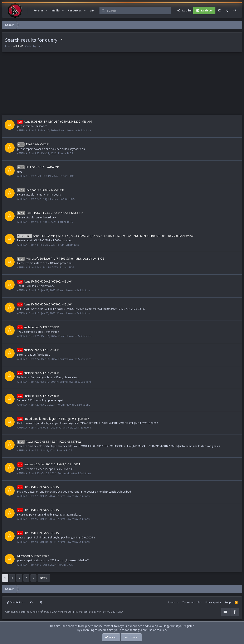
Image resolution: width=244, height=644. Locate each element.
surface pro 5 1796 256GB (38, 327)
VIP (92, 11)
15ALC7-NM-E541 (33, 144)
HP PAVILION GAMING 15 (38, 487)
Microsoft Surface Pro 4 (33, 556)
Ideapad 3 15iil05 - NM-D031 (41, 190)
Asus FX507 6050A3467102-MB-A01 (45, 281)
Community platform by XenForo (39, 612)
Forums (39, 11)
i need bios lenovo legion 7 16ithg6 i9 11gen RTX (53, 419)
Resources (75, 11)
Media (56, 11)
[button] (47, 11)
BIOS (70, 153)
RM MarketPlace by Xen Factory (99, 612)
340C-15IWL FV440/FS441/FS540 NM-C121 (50, 213)
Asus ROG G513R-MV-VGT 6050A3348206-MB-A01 (55, 121)
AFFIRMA (18, 46)
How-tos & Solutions (79, 130)
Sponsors (173, 602)
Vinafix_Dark (16, 602)
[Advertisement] (122, 86)
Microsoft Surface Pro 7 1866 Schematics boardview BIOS (61, 258)
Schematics (72, 245)
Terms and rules (192, 602)
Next (43, 578)
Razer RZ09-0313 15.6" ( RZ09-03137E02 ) (50, 442)
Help (228, 602)
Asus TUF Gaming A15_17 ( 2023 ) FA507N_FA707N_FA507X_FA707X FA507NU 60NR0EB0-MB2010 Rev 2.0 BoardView (105, 236)
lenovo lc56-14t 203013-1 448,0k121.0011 (49, 464)
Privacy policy (213, 602)
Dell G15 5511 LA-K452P (38, 167)
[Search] (139, 11)
